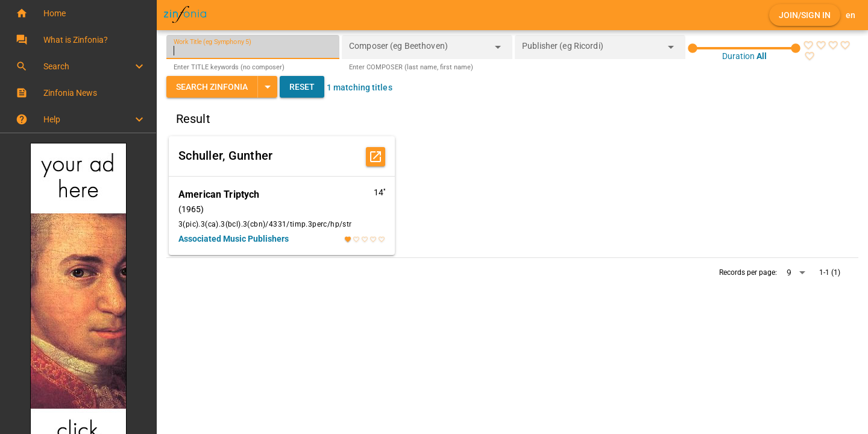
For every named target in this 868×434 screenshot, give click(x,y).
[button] (78, 13)
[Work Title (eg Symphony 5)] (253, 47)
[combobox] (418, 51)
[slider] (744, 48)
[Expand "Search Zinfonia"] (267, 87)
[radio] (808, 45)
